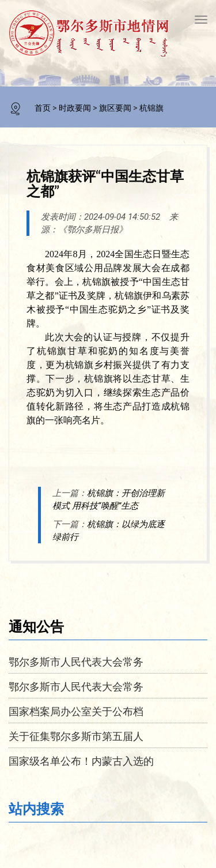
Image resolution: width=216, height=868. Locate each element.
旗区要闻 (115, 108)
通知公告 (36, 626)
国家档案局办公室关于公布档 (76, 711)
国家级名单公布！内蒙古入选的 (81, 761)
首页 (43, 108)
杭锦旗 (151, 108)
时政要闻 (75, 108)
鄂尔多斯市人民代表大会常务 (76, 662)
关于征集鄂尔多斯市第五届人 (76, 736)
